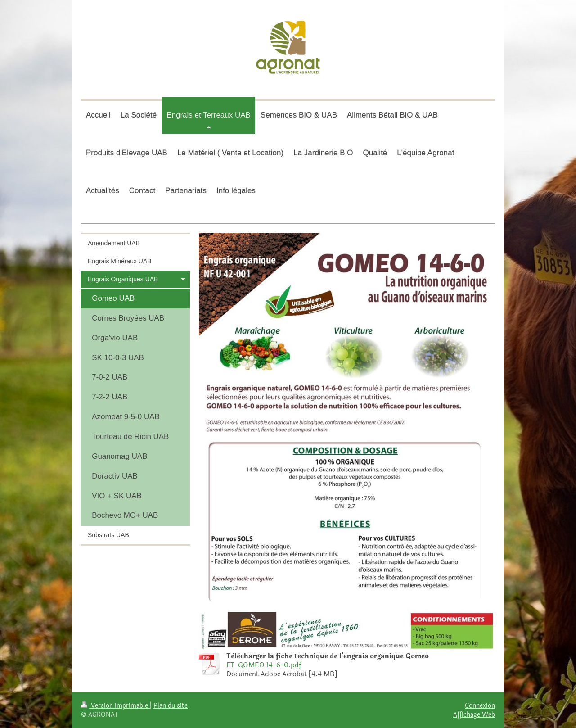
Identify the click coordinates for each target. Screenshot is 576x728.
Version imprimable (115, 705)
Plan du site (171, 705)
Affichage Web (474, 714)
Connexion (480, 705)
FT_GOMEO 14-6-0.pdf (264, 665)
